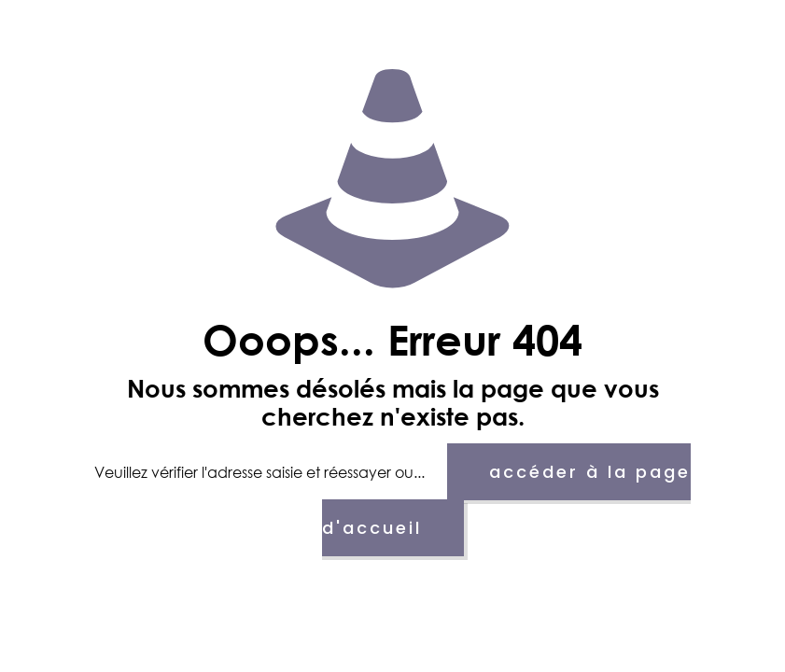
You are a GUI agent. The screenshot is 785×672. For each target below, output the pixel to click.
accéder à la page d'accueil (507, 500)
